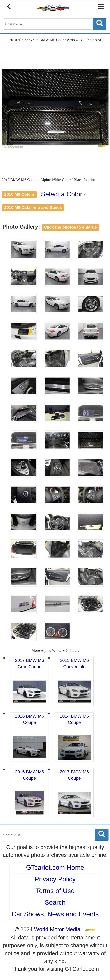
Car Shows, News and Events (55, 914)
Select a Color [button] (63, 194)
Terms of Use (55, 891)
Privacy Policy (55, 879)
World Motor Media (57, 929)
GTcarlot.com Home (55, 867)
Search (55, 902)
